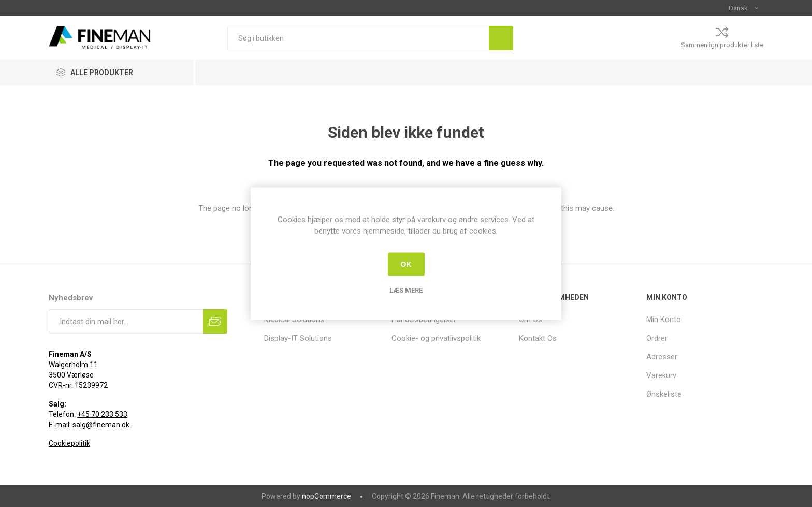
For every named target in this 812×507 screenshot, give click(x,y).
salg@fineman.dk (101, 425)
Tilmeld (215, 321)
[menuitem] (323, 320)
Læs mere (406, 290)
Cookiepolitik (69, 443)
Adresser (662, 357)
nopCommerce (327, 496)
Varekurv (661, 375)
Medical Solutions (294, 320)
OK (406, 264)
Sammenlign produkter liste (722, 45)
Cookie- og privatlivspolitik (436, 338)
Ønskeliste (664, 394)
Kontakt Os (538, 338)
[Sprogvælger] (743, 8)
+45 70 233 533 (102, 414)
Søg (501, 38)
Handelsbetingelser (424, 320)
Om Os (531, 320)
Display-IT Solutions (298, 338)
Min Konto (664, 320)
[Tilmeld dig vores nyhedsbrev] (126, 321)
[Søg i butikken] (358, 38)
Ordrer (657, 338)
